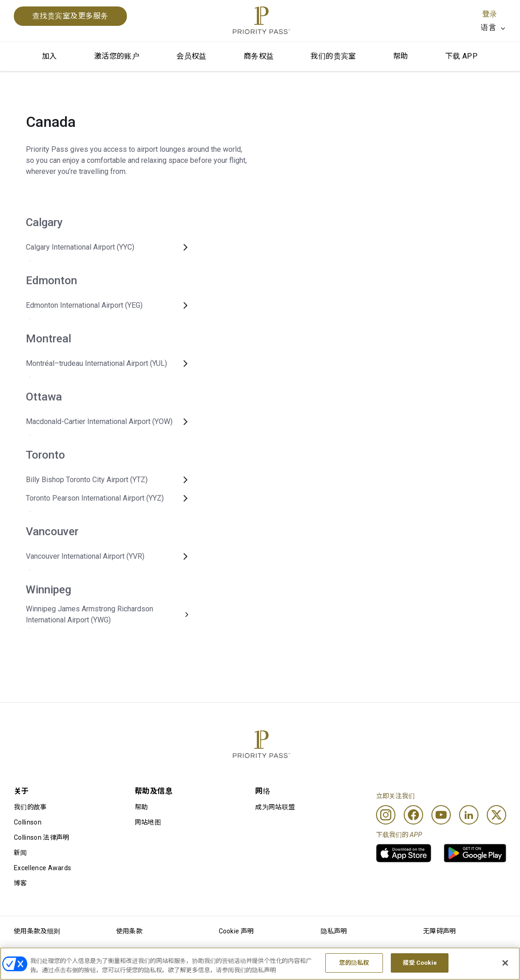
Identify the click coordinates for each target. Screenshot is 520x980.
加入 (50, 56)
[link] (404, 853)
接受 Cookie (420, 964)
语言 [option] (488, 27)
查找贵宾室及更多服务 (70, 16)
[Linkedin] (469, 815)
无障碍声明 (440, 931)
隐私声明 (334, 931)
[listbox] (493, 28)
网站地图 (148, 822)
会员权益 (191, 56)
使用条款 (129, 931)
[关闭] (505, 964)
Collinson (28, 822)
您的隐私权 (354, 964)
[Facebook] (413, 815)
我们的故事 (30, 807)
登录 (490, 14)
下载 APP (461, 56)
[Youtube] (441, 815)
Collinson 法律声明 (42, 837)
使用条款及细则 (37, 931)
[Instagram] (386, 815)
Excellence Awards (42, 868)
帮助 (401, 56)
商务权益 (259, 56)
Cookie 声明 (236, 931)
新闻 (21, 853)
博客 (21, 883)
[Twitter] (496, 815)
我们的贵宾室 (333, 56)
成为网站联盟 (275, 807)
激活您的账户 (117, 56)
